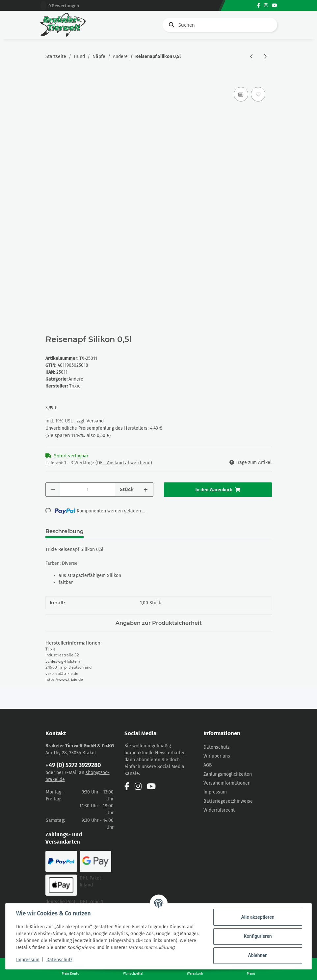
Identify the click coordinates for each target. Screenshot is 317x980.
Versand (95, 421)
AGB (208, 765)
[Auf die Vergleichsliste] (241, 94)
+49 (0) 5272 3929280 (73, 765)
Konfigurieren (258, 936)
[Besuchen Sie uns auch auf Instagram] (266, 5)
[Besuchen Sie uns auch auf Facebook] (259, 5)
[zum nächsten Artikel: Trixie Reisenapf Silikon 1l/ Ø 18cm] (265, 57)
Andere (76, 379)
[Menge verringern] (53, 490)
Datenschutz (216, 747)
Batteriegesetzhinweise (228, 801)
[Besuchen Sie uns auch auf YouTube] (275, 5)
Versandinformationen (227, 783)
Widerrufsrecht (219, 810)
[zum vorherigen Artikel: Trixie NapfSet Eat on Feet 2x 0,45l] (252, 57)
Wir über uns (217, 756)
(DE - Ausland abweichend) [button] (124, 463)
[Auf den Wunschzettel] (258, 94)
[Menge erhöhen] (146, 490)
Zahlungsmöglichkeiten (228, 774)
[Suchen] (220, 25)
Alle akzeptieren (258, 917)
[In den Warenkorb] (51, 78)
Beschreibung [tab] (65, 531)
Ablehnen (258, 955)
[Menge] (88, 490)
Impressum (215, 792)
